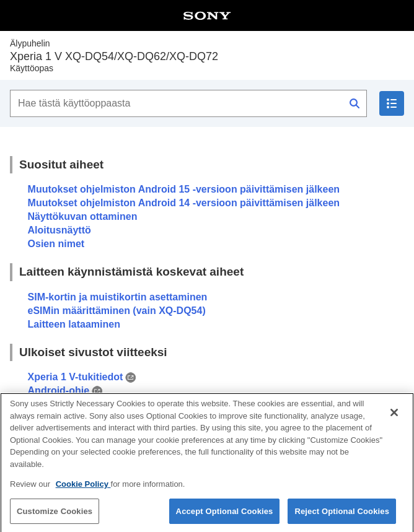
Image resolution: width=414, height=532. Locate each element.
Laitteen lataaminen (74, 324)
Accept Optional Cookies (225, 516)
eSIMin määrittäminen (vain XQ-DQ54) (117, 311)
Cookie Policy (83, 489)
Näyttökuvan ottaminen (83, 216)
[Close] (394, 417)
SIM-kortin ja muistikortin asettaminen (118, 297)
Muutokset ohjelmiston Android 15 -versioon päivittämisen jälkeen (184, 189)
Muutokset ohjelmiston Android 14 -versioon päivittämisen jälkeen (184, 203)
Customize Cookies (55, 516)
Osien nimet (56, 244)
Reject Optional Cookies (342, 516)
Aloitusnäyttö (59, 230)
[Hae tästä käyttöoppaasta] (188, 103)
